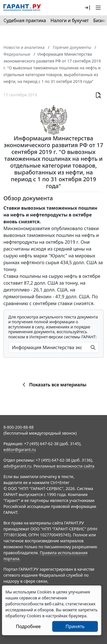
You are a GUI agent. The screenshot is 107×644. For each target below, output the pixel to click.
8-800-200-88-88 (19, 427)
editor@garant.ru (20, 450)
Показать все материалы (53, 385)
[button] (87, 8)
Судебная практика (25, 20)
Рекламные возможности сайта (64, 466)
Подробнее (28, 626)
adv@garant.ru (17, 466)
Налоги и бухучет (70, 20)
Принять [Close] (75, 626)
